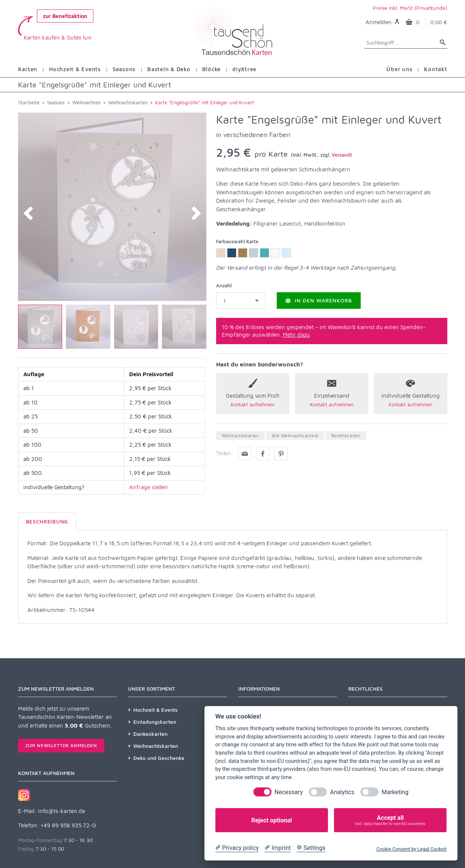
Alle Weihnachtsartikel (295, 436)
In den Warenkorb (319, 300)
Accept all (390, 820)
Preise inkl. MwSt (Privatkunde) (410, 8)
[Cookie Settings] (311, 848)
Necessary (289, 792)
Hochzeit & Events (156, 710)
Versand (341, 155)
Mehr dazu (296, 335)
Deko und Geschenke (159, 758)
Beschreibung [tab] (47, 521)
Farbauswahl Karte (237, 241)
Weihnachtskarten (240, 436)
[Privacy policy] (237, 848)
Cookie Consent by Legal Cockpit (411, 849)
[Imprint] (278, 848)
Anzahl (224, 285)
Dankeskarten (150, 734)
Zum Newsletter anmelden (61, 745)
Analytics (342, 792)
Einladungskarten (155, 722)
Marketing (395, 792)
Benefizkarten (346, 436)
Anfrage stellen (149, 487)
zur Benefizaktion (65, 16)
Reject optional (271, 820)
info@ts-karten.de (62, 811)
